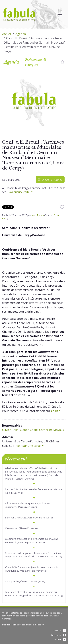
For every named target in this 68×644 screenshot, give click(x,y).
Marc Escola (38, 215)
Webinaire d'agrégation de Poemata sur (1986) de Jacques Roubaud (32, 541)
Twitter (60, 639)
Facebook (59, 635)
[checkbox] (62, 62)
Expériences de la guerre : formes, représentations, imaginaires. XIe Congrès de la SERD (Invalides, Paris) (33, 555)
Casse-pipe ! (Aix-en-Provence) (22, 528)
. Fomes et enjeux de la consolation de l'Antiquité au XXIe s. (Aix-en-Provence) (32, 569)
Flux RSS (59, 631)
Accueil (7, 34)
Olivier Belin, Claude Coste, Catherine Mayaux (33, 430)
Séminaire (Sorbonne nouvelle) (29, 518)
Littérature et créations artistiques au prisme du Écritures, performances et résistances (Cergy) (34, 594)
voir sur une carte (20, 192)
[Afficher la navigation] (60, 14)
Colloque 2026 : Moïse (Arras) (25, 581)
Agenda (21, 34)
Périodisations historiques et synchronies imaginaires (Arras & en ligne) (28, 505)
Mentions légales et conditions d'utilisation (23, 625)
